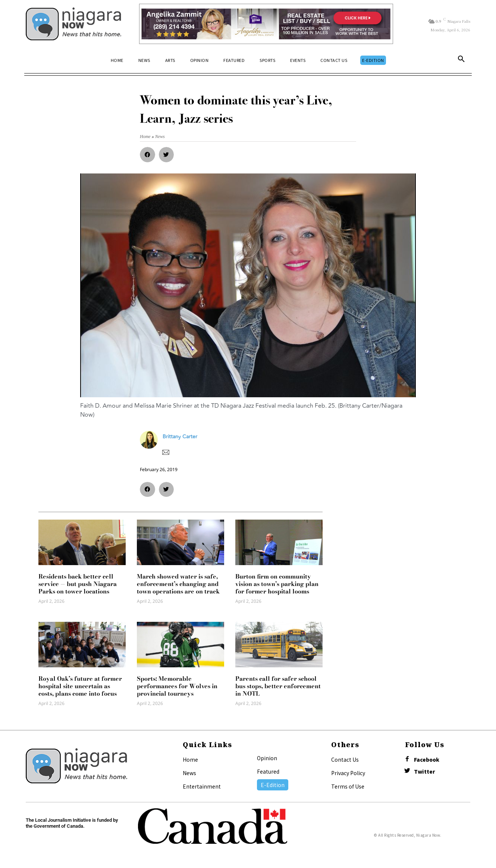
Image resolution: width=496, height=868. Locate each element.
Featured (268, 771)
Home (190, 759)
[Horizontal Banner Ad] (266, 24)
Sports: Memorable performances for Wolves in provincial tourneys (177, 686)
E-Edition (273, 785)
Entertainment (202, 786)
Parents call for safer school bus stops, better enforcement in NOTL (278, 686)
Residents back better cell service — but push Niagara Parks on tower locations (78, 584)
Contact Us (345, 759)
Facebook (427, 760)
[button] (461, 60)
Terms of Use (348, 786)
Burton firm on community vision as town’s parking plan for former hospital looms (277, 584)
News (189, 773)
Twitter (425, 772)
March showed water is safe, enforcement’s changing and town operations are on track (178, 584)
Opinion (267, 758)
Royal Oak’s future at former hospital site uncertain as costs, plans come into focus (80, 686)
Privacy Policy (348, 773)
